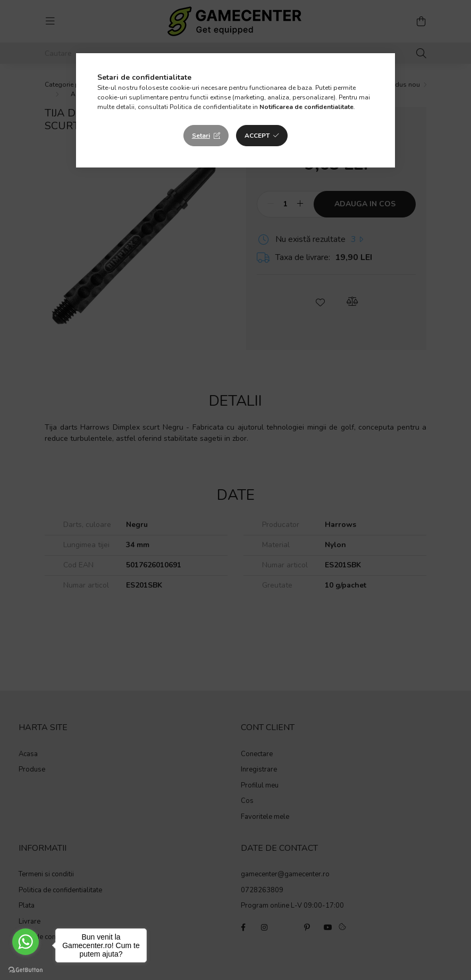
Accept (257, 136)
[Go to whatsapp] (26, 942)
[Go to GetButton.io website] (26, 969)
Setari (201, 136)
